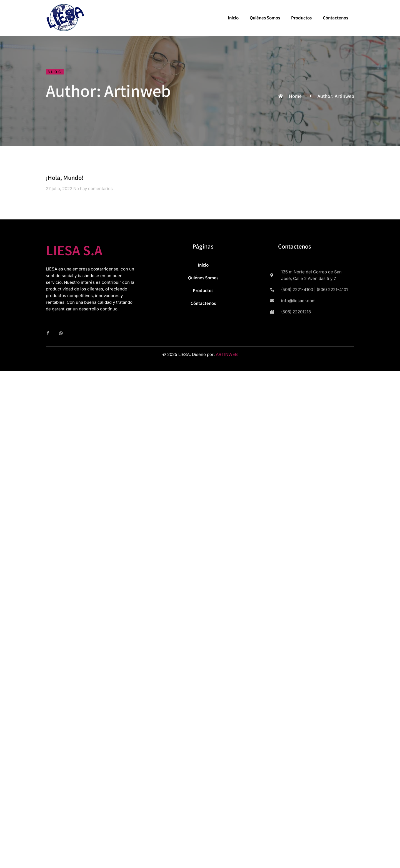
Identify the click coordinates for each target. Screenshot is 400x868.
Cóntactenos (335, 18)
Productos (301, 18)
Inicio (233, 18)
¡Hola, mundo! (65, 179)
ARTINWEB (227, 354)
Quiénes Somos (265, 18)
